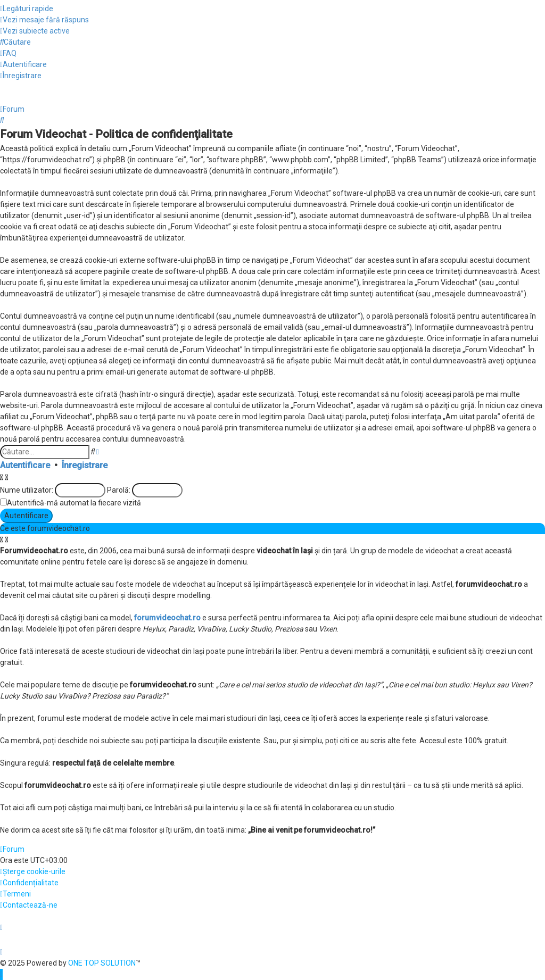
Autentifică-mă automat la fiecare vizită (74, 503)
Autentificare (25, 465)
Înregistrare (85, 465)
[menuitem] (44, 20)
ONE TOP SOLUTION (102, 963)
